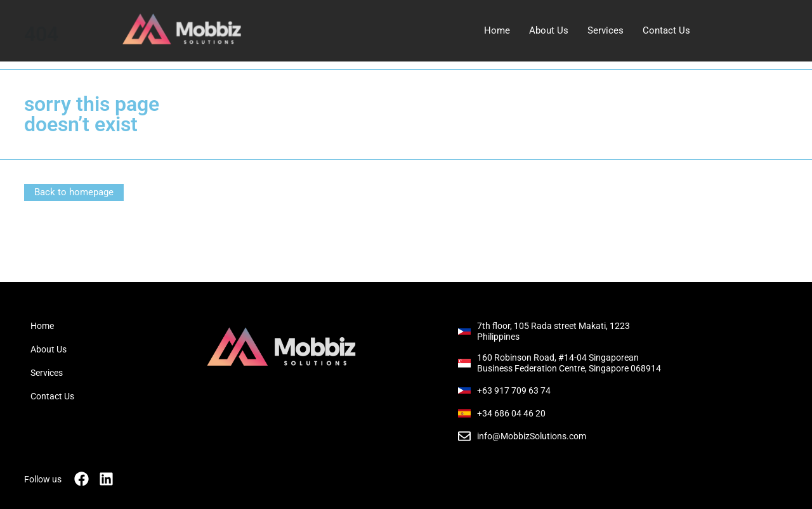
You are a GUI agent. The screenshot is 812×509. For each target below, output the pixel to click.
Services (606, 30)
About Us (549, 30)
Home (497, 30)
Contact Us (666, 30)
